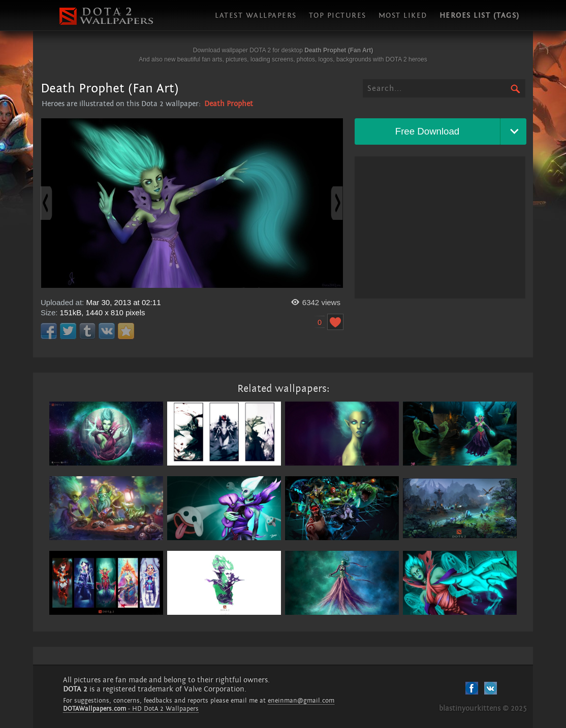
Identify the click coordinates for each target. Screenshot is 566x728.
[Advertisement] (440, 227)
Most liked (403, 15)
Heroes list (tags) (480, 15)
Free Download (428, 131)
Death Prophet (229, 104)
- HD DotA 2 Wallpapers (131, 709)
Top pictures (338, 15)
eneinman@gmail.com (301, 701)
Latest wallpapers (256, 15)
